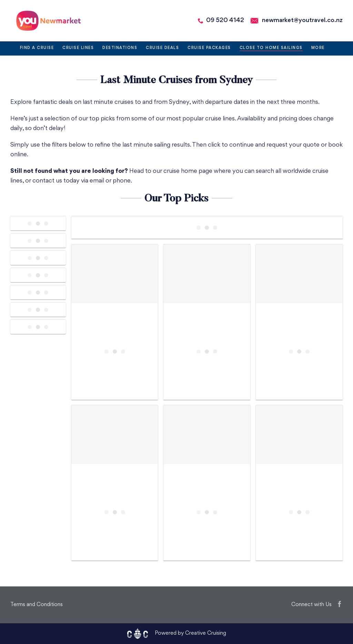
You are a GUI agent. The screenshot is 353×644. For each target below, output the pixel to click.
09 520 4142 (225, 21)
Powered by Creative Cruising (190, 633)
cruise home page (188, 171)
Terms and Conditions (37, 605)
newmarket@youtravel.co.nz (302, 21)
